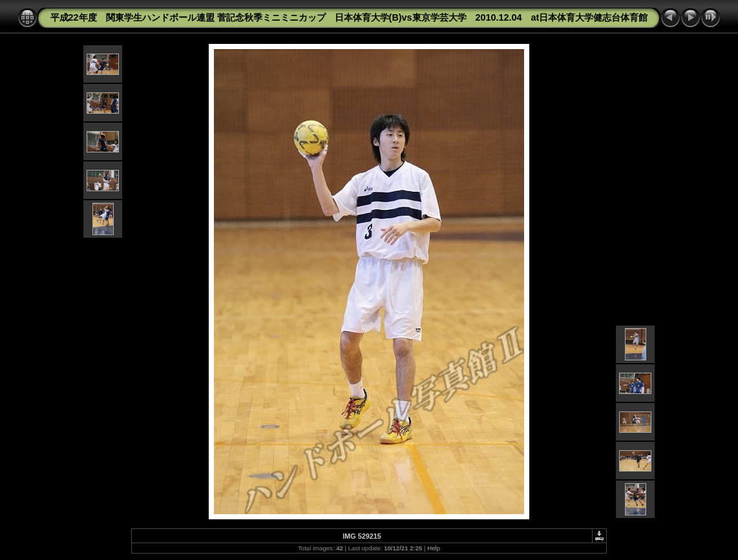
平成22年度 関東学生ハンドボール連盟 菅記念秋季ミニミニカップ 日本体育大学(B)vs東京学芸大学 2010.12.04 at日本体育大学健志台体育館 (349, 17)
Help (434, 548)
